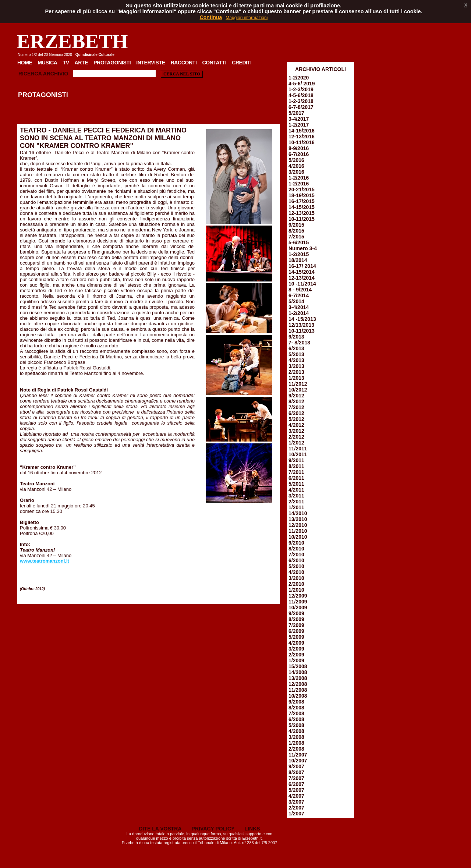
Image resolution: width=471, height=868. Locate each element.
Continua (211, 17)
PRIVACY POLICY (213, 829)
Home (25, 63)
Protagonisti (112, 63)
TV (66, 63)
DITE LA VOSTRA (160, 829)
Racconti (184, 63)
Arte (82, 63)
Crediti (242, 63)
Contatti (214, 63)
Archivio (56, 74)
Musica (48, 63)
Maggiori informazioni (247, 18)
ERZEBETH (72, 41)
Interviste (150, 63)
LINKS (252, 829)
